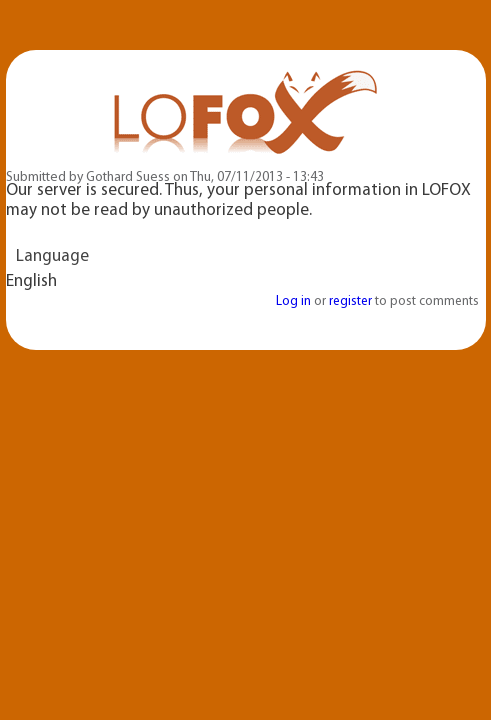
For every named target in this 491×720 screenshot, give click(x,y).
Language (52, 256)
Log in (293, 301)
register (350, 301)
